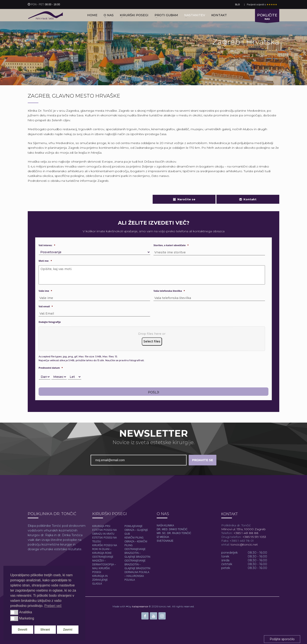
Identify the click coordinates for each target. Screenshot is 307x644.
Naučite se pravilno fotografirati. (125, 360)
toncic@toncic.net (244, 544)
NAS (267, 17)
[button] (14, 612)
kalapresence (140, 606)
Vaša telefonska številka (169, 291)
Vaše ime (45, 291)
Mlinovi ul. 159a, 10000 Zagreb (243, 529)
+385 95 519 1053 (254, 537)
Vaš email (46, 306)
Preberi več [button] (53, 606)
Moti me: (45, 261)
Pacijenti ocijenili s (262, 4)
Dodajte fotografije (50, 322)
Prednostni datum (51, 368)
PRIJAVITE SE (203, 460)
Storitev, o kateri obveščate (171, 245)
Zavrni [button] (68, 630)
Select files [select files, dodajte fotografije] (152, 341)
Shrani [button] (45, 630)
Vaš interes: (47, 245)
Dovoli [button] (23, 630)
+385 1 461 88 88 (245, 533)
